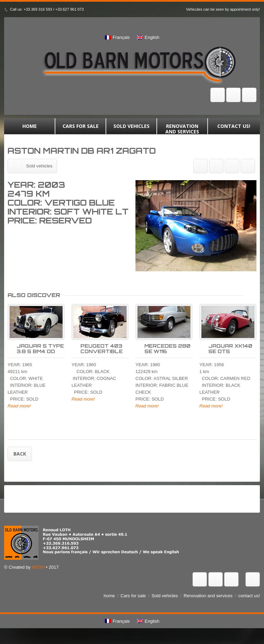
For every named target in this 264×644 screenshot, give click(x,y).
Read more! (19, 411)
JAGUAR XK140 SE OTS (230, 354)
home (30, 129)
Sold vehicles (131, 129)
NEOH (38, 573)
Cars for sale (80, 129)
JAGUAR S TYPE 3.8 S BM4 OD (40, 354)
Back (20, 459)
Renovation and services (182, 129)
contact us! (234, 129)
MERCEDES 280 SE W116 (167, 354)
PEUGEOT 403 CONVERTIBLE (102, 354)
